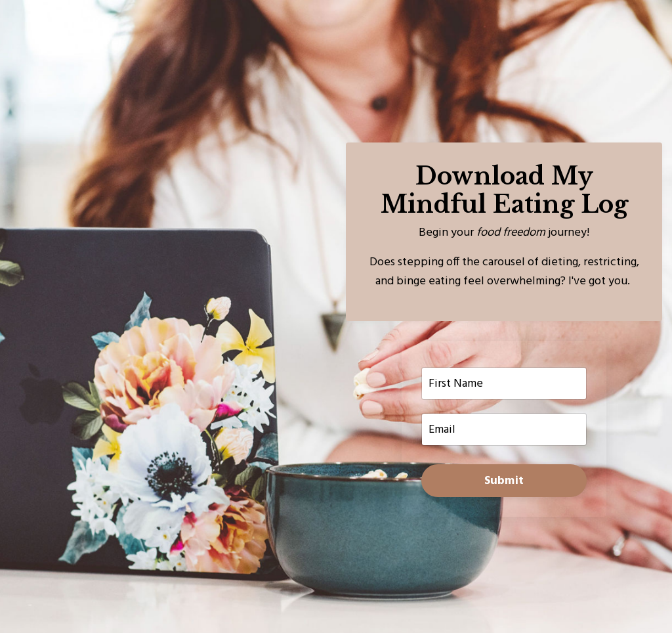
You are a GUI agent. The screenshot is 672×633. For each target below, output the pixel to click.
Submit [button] (504, 481)
